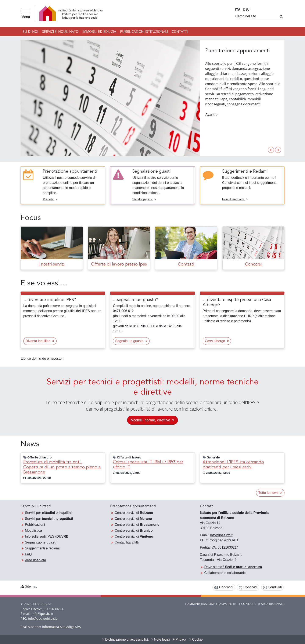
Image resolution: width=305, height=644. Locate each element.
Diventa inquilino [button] (40, 341)
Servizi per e (48, 513)
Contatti (180, 32)
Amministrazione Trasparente (210, 604)
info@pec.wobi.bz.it (223, 540)
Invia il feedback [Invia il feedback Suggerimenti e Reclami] (235, 199)
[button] (271, 150)
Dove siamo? (233, 567)
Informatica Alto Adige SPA (61, 627)
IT (238, 9)
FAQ (28, 554)
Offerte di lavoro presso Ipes (119, 264)
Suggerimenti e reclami (42, 548)
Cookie (196, 639)
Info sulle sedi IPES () (47, 536)
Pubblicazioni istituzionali (144, 32)
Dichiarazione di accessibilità (125, 639)
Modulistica (33, 530)
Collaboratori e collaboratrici (225, 573)
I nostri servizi (52, 264)
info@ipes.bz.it (221, 535)
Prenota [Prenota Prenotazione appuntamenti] (50, 199)
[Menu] (26, 14)
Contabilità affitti (127, 542)
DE (246, 9)
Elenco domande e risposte (41, 358)
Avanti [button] (211, 114)
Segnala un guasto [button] (131, 341)
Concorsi (253, 264)
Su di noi (30, 32)
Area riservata (36, 560)
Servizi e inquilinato (60, 32)
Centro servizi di (134, 513)
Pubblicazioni (35, 525)
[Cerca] (281, 16)
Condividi (224, 587)
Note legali (161, 639)
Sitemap (31, 586)
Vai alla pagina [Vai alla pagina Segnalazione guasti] (144, 199)
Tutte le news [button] (270, 493)
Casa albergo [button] (217, 341)
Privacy (180, 639)
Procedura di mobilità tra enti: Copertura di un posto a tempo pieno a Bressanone (62, 467)
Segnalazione (41, 542)
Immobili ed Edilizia (99, 32)
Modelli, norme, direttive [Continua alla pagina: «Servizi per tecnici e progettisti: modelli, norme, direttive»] (152, 420)
